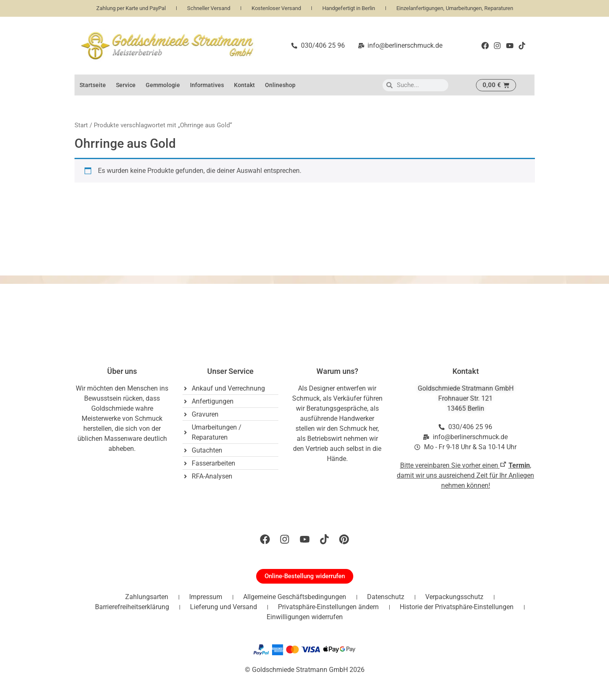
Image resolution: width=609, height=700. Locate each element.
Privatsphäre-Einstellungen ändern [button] (328, 607)
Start (81, 125)
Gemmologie (163, 85)
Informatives (207, 85)
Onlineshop (280, 85)
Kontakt (244, 85)
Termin (519, 465)
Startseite (93, 85)
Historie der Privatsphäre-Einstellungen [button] (457, 607)
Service (126, 85)
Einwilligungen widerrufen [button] (305, 617)
